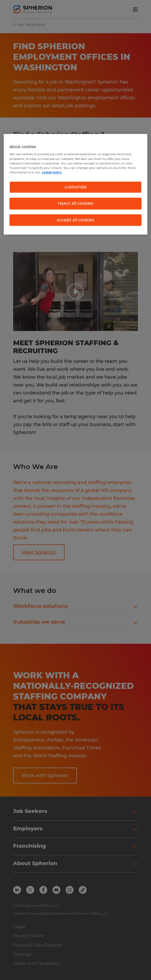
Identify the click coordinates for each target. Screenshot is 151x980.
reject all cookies (75, 203)
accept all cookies (75, 220)
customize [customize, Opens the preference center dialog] (76, 187)
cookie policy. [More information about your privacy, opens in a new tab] (52, 172)
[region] (75, 184)
